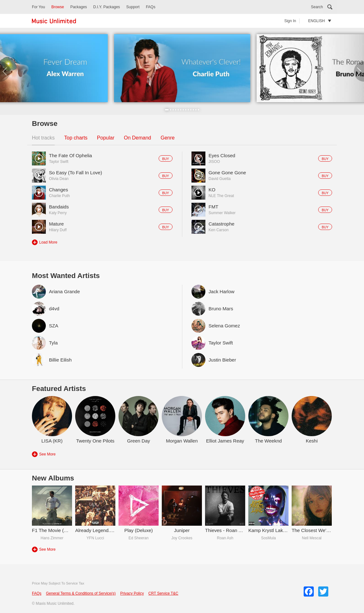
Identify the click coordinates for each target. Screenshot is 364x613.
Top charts (76, 138)
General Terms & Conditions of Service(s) (81, 593)
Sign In (290, 21)
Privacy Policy (132, 593)
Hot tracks (43, 138)
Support (133, 7)
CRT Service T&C (164, 593)
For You (38, 7)
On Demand (137, 138)
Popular (106, 138)
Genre (167, 138)
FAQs (151, 7)
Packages (79, 7)
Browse (58, 7)
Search (317, 7)
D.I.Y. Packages (107, 7)
